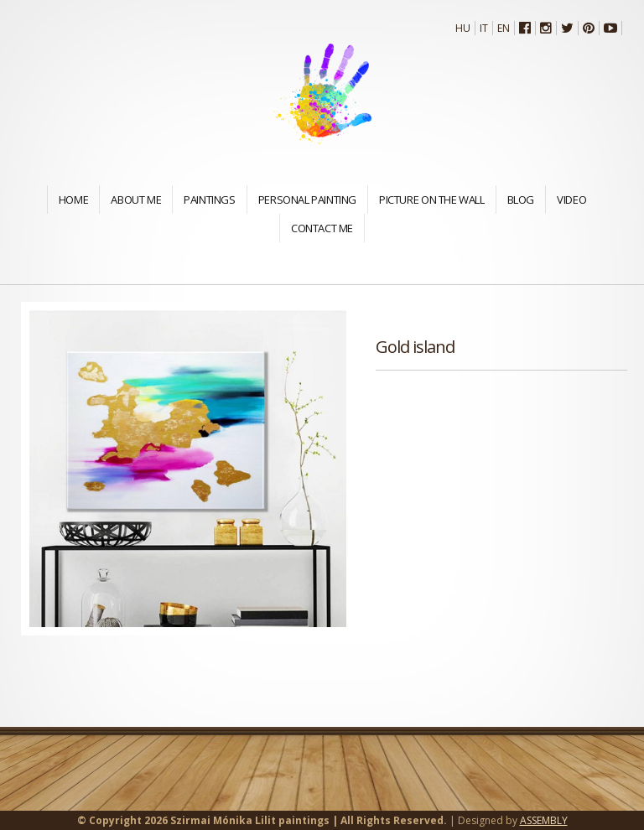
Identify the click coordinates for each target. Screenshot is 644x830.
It (484, 28)
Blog (521, 200)
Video (571, 200)
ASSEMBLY (544, 820)
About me (136, 200)
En (504, 28)
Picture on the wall (432, 200)
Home (73, 200)
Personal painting (307, 200)
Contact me (322, 228)
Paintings (210, 200)
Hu (463, 28)
